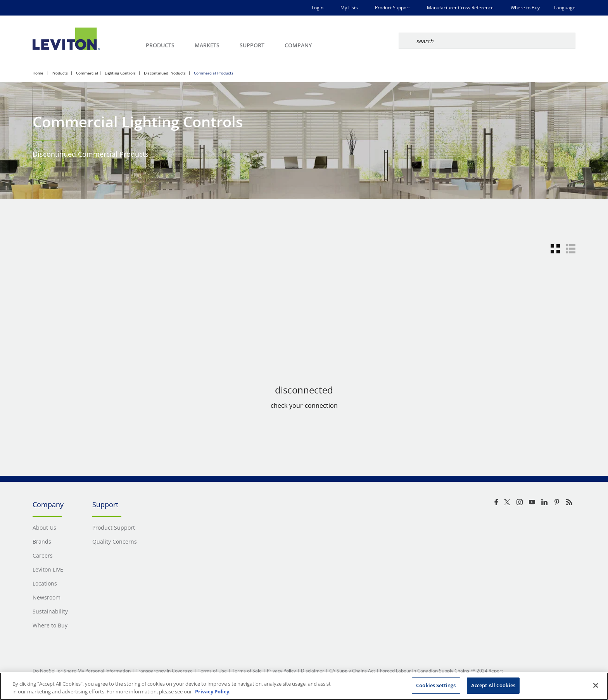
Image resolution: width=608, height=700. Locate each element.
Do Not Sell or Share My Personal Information (82, 671)
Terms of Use (212, 671)
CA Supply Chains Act (352, 671)
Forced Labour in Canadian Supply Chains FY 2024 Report (441, 671)
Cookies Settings (436, 685)
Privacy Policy (281, 671)
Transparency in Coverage (164, 671)
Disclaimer (313, 671)
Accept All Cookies (493, 685)
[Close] (596, 685)
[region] (304, 686)
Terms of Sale (247, 671)
